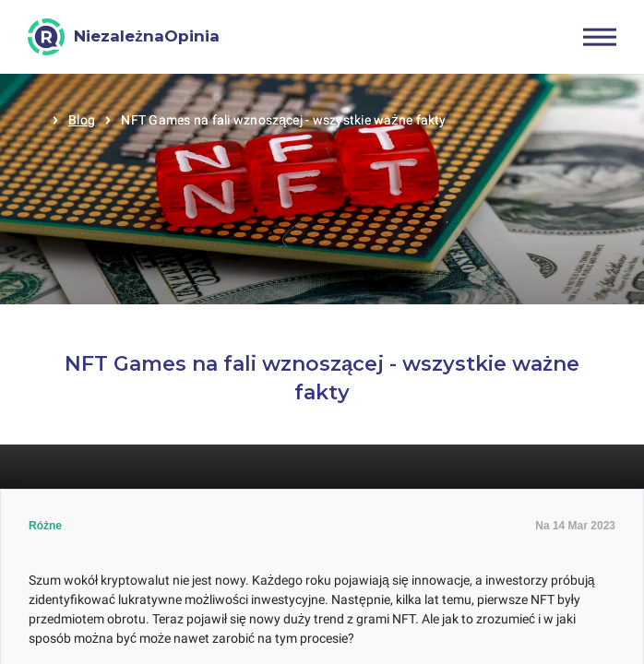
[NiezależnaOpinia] (124, 37)
